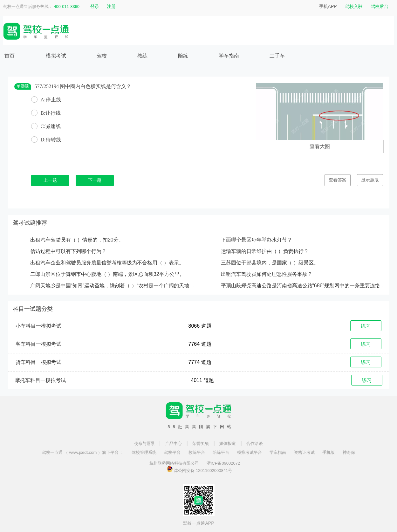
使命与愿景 (144, 443)
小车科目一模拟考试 (38, 326)
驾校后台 (380, 6)
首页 (10, 56)
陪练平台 (221, 452)
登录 (95, 6)
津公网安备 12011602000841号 (199, 469)
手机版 (329, 452)
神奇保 (349, 452)
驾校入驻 (354, 6)
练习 (366, 326)
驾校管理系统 (144, 452)
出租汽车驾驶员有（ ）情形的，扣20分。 (77, 240)
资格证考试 (304, 452)
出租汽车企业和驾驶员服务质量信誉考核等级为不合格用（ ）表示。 (107, 263)
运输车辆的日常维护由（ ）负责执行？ (265, 251)
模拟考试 (56, 56)
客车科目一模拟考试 (38, 344)
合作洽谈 (255, 443)
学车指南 (229, 56)
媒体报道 (228, 443)
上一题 (50, 180)
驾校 (102, 56)
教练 (142, 56)
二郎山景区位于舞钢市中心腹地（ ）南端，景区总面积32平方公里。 (107, 274)
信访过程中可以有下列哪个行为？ (68, 251)
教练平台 (197, 452)
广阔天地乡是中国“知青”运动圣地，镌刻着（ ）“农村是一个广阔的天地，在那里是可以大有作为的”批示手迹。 (154, 286)
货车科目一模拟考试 (38, 362)
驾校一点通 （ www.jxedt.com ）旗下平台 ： (83, 452)
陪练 (183, 56)
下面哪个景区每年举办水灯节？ (257, 240)
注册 (111, 6)
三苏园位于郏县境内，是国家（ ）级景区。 (270, 263)
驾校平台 (172, 452)
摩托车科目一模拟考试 (40, 380)
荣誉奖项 (201, 443)
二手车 (277, 56)
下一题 (95, 180)
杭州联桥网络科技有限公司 (174, 463)
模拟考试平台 (250, 452)
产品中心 (174, 443)
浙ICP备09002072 (223, 463)
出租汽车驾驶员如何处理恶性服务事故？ (267, 274)
